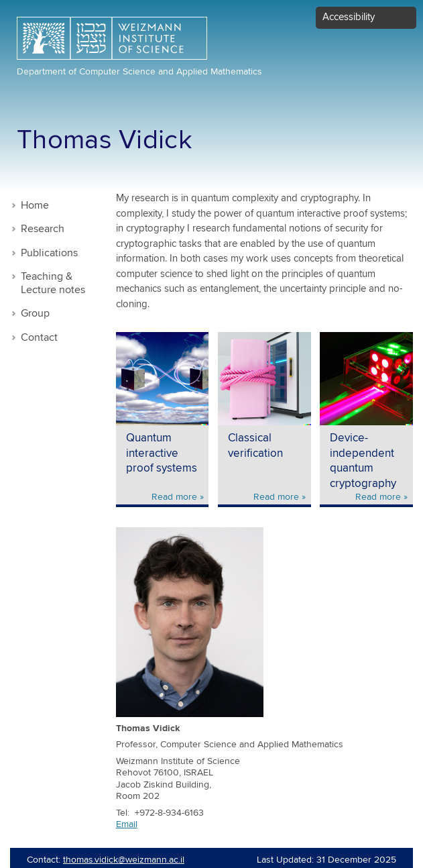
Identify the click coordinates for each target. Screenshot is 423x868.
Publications (49, 253)
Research (43, 229)
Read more (174, 497)
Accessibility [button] (349, 17)
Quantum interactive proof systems (162, 453)
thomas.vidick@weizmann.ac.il (124, 860)
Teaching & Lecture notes (53, 283)
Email (127, 824)
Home (35, 206)
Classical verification (255, 446)
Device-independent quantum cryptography (363, 461)
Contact (39, 338)
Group (35, 314)
